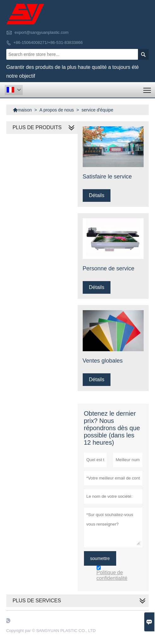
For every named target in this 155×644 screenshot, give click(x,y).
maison (22, 110)
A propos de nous (57, 110)
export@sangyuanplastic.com (42, 32)
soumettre (100, 558)
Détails (97, 195)
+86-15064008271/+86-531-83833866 (48, 42)
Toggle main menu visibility (148, 88)
